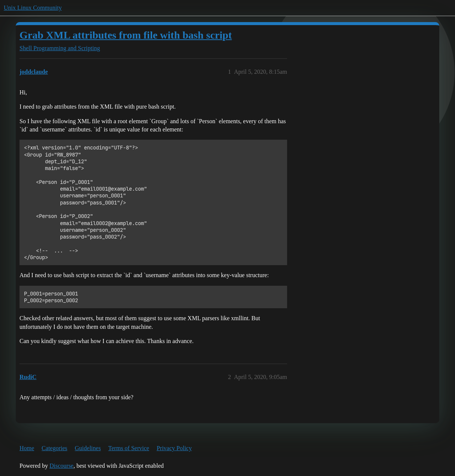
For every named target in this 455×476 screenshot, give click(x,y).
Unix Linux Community (33, 8)
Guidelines (88, 448)
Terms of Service (129, 448)
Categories (54, 448)
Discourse (61, 466)
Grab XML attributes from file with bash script (126, 35)
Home (27, 448)
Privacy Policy (174, 448)
